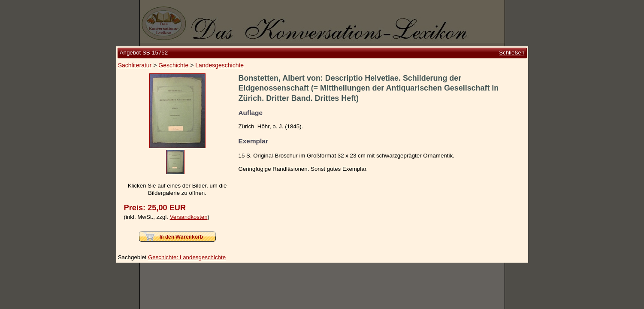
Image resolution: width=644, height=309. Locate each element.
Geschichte (173, 65)
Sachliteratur (135, 65)
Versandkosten (189, 217)
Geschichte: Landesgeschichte (187, 257)
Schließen (512, 53)
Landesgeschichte (219, 65)
